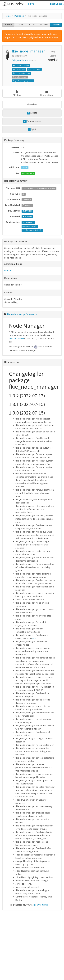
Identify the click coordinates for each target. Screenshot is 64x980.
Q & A (32, 129)
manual (12, 338)
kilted (32, 25)
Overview (32, 104)
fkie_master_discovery (21, 65)
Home (8, 16)
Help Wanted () (28, 222)
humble (8, 25)
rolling (44, 25)
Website (8, 270)
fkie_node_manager (28, 51)
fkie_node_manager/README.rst (22, 314)
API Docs (17, 93)
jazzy (20, 25)
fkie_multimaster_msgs (21, 73)
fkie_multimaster (21, 60)
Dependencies (32, 121)
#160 (35, 638)
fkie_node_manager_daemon (23, 81)
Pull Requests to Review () (32, 230)
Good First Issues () (30, 226)
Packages (19, 16)
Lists (32, 4)
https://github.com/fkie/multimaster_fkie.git (39, 188)
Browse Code (47, 93)
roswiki (20, 338)
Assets (32, 113)
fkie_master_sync (19, 69)
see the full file (41, 905)
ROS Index (13, 4)
